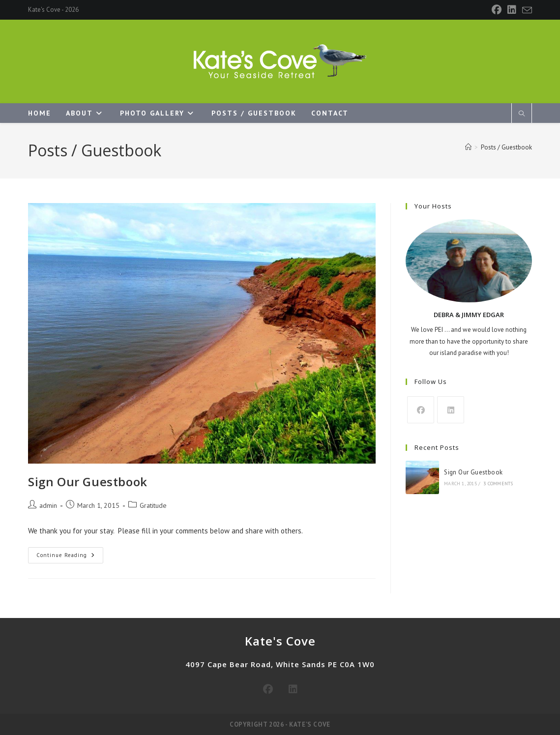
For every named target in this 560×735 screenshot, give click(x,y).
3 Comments (498, 484)
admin (48, 505)
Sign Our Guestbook (88, 482)
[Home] (468, 147)
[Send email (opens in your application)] (526, 10)
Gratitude (153, 505)
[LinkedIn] (512, 10)
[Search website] (522, 114)
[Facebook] (497, 10)
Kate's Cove (44, 10)
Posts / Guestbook (506, 147)
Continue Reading (70, 557)
